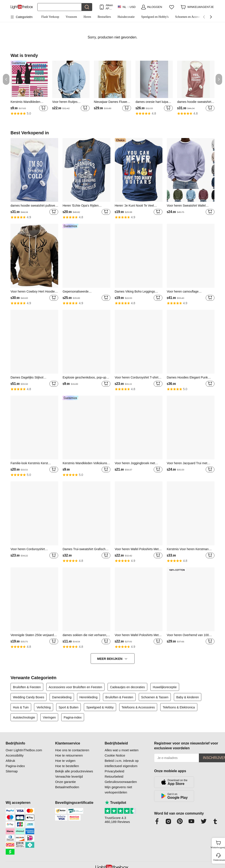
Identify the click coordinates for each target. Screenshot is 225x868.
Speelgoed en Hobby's (155, 17)
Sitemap (12, 771)
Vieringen (49, 717)
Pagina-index (73, 717)
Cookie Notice (115, 755)
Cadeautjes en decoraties (127, 687)
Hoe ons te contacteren (72, 750)
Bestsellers (104, 17)
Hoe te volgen (65, 761)
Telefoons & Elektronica (179, 707)
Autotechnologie (24, 717)
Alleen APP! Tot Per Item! (109, 7)
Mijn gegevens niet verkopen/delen (118, 790)
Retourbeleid (114, 776)
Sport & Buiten (68, 707)
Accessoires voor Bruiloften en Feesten (76, 687)
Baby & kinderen (188, 697)
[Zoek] (59, 7)
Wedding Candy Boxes (29, 697)
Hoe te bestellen (67, 766)
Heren (87, 17)
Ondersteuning (219, 860)
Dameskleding (62, 697)
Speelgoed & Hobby (100, 707)
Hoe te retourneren (69, 755)
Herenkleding (89, 697)
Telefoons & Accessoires (138, 707)
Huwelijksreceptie (165, 687)
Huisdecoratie (126, 17)
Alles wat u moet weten (122, 750)
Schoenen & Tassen (155, 697)
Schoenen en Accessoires (191, 17)
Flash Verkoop (50, 17)
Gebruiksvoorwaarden (121, 782)
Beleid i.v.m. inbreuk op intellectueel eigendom (122, 763)
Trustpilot (115, 803)
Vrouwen (71, 17)
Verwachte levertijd (69, 776)
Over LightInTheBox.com (24, 750)
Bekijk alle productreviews (74, 771)
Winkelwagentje (218, 844)
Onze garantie (65, 782)
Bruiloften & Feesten (27, 687)
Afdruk (10, 761)
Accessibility (15, 755)
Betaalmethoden (67, 787)
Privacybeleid (114, 771)
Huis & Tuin (21, 707)
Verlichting (44, 707)
